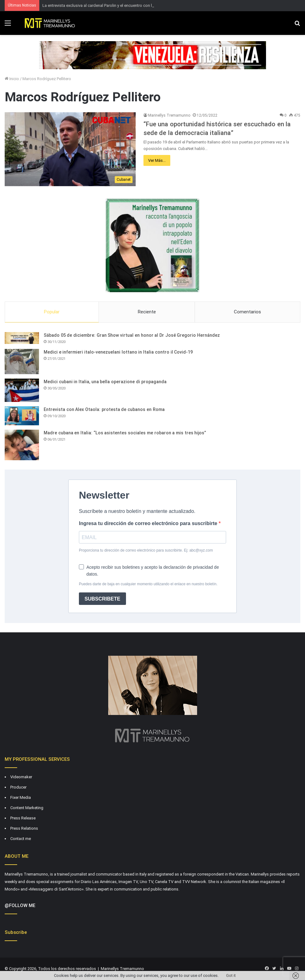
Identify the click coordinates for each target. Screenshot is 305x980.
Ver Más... (157, 160)
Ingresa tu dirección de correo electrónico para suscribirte (149, 523)
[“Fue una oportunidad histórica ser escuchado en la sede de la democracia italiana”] (70, 149)
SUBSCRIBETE (102, 599)
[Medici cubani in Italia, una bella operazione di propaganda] (22, 390)
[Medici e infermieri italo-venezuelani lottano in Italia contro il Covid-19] (22, 361)
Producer (18, 787)
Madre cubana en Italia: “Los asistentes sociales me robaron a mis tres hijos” (125, 433)
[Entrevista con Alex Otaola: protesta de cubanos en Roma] (22, 416)
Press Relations (24, 828)
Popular (52, 312)
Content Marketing (27, 808)
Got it (231, 975)
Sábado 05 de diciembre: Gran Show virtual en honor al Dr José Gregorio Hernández (132, 335)
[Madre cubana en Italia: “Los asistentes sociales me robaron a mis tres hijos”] (22, 445)
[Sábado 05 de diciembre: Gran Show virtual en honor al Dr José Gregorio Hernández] (22, 338)
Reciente (147, 312)
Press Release (23, 818)
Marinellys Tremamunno (169, 115)
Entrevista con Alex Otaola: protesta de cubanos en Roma (104, 409)
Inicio (12, 79)
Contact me (21, 839)
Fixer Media (21, 797)
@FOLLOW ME (20, 905)
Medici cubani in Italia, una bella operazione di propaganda (105, 382)
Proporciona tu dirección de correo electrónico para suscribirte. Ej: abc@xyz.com (146, 550)
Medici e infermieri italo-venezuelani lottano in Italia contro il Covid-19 (118, 352)
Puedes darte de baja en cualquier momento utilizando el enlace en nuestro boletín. (148, 584)
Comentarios (247, 312)
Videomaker (21, 777)
